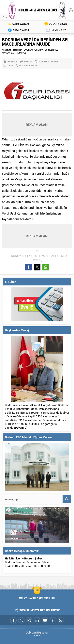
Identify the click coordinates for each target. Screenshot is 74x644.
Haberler (17, 50)
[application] (37, 525)
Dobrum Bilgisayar (37, 632)
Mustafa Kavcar (28, 65)
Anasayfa (7, 50)
